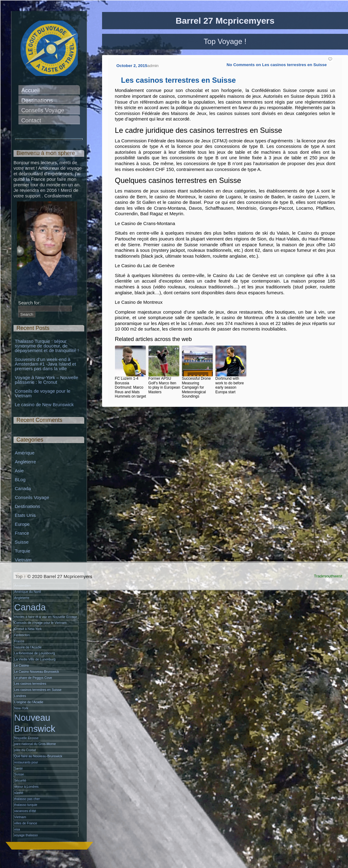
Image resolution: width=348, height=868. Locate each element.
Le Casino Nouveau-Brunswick (37, 672)
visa (17, 829)
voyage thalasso (26, 835)
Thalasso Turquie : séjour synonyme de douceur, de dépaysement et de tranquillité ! (47, 346)
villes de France (26, 823)
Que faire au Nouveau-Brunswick (38, 756)
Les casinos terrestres (30, 684)
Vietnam (23, 560)
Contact (31, 120)
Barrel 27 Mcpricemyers (225, 21)
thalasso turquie (26, 805)
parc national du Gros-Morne (35, 744)
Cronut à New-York (28, 629)
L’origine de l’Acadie (29, 702)
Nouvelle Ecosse (26, 738)
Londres (20, 696)
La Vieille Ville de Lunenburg (35, 659)
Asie (19, 471)
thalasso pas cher (27, 799)
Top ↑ (21, 576)
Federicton (22, 635)
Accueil (31, 90)
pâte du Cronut (25, 750)
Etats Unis (25, 515)
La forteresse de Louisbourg (35, 653)
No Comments (277, 65)
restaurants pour (26, 762)
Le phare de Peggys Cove (33, 678)
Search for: (29, 303)
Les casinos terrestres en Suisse (179, 80)
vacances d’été (25, 811)
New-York (21, 708)
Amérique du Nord (27, 592)
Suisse (22, 542)
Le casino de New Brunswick (44, 404)
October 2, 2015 (132, 66)
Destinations (37, 100)
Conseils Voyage (43, 110)
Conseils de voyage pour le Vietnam (43, 393)
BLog (20, 480)
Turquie (22, 551)
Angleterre (25, 462)
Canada (23, 488)
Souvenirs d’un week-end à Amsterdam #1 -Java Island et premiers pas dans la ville (46, 364)
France (22, 533)
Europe (22, 524)
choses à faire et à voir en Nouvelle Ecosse (45, 617)
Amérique (25, 453)
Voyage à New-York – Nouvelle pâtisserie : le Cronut (47, 380)
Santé (18, 768)
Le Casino (22, 665)
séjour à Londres (26, 787)
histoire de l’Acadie (28, 647)
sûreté (19, 793)
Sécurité (20, 780)
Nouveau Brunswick (35, 723)
